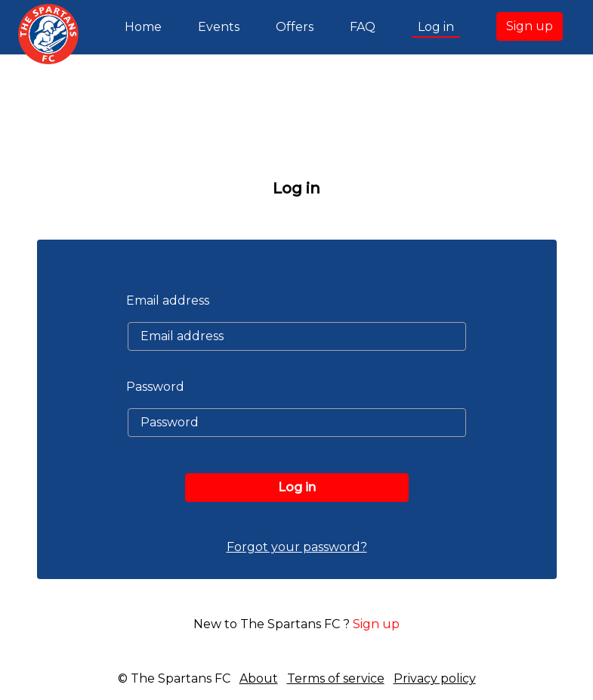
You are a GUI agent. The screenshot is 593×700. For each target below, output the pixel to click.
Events (219, 27)
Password (155, 387)
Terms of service (336, 678)
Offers (295, 27)
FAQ (363, 27)
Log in (436, 27)
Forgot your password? (297, 547)
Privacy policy (435, 678)
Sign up (530, 26)
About (259, 678)
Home (146, 26)
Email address (168, 300)
